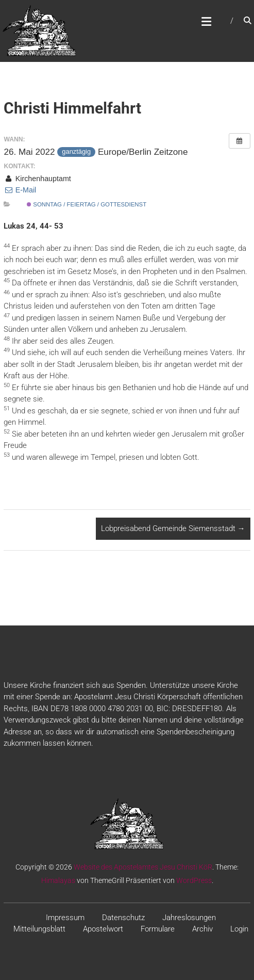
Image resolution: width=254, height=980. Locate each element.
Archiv (202, 929)
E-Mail (20, 190)
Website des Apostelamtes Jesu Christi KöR (143, 867)
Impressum (65, 918)
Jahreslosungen (189, 918)
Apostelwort (103, 929)
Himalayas (58, 880)
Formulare (158, 929)
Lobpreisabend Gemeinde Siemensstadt (173, 528)
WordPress (194, 880)
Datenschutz (123, 918)
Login (239, 929)
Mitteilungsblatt (39, 929)
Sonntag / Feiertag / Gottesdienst (87, 204)
